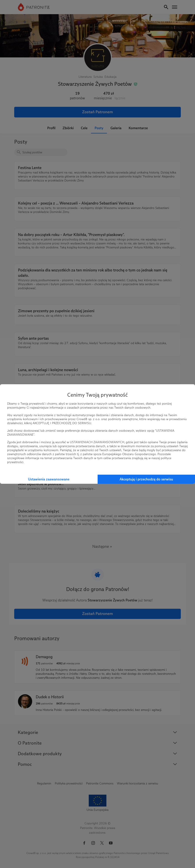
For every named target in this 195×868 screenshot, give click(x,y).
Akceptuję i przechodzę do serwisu (146, 479)
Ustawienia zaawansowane (49, 479)
